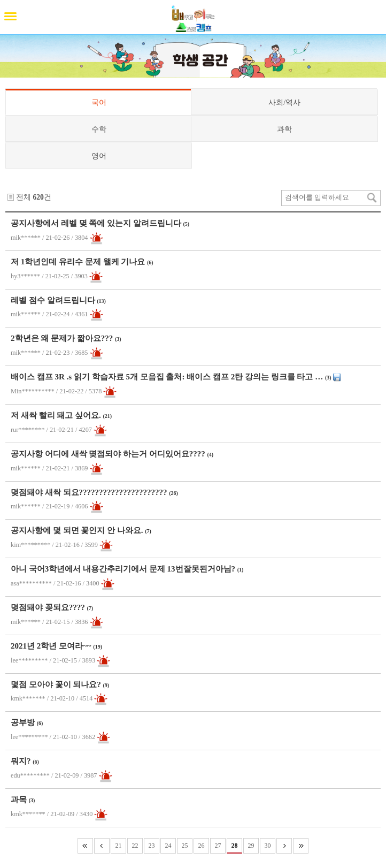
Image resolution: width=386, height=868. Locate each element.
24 (168, 846)
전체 (24, 197)
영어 (99, 156)
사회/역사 (284, 102)
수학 (99, 129)
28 (235, 846)
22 (135, 846)
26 (202, 846)
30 (268, 846)
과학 (284, 129)
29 (251, 846)
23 (152, 846)
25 (185, 846)
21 (119, 846)
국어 (99, 102)
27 (218, 846)
